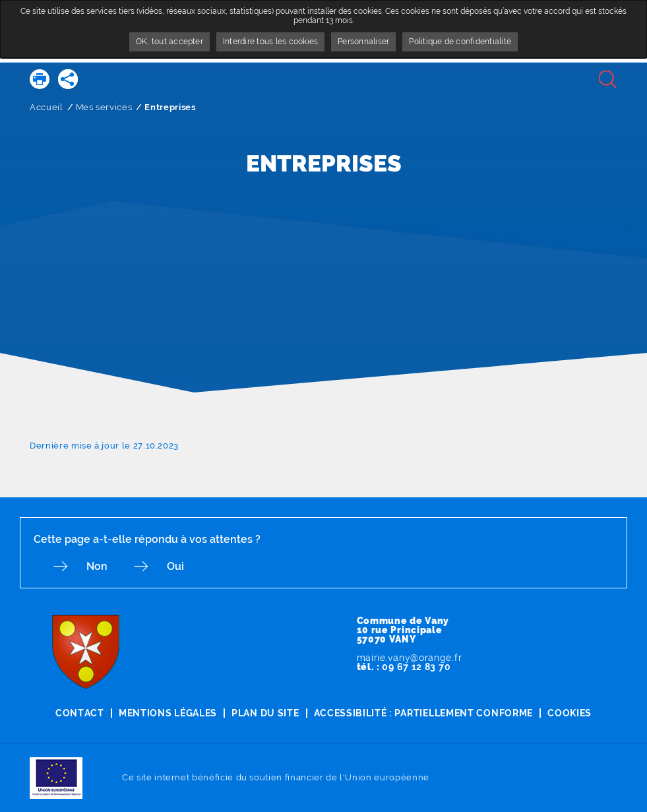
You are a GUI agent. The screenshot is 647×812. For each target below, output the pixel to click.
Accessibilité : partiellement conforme (424, 713)
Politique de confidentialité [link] (460, 42)
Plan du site (265, 713)
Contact (80, 713)
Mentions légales (168, 713)
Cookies (570, 713)
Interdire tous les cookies (270, 42)
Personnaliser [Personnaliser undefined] (363, 42)
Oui (175, 566)
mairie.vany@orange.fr (410, 658)
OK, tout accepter (169, 42)
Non (97, 566)
